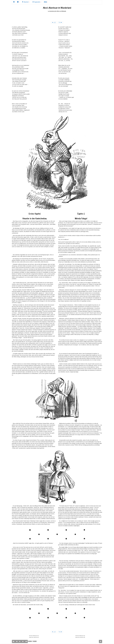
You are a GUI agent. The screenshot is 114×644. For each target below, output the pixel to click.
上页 (54, 22)
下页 (60, 22)
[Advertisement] (57, 16)
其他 (46, 2)
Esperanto (37, 2)
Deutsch (26, 2)
